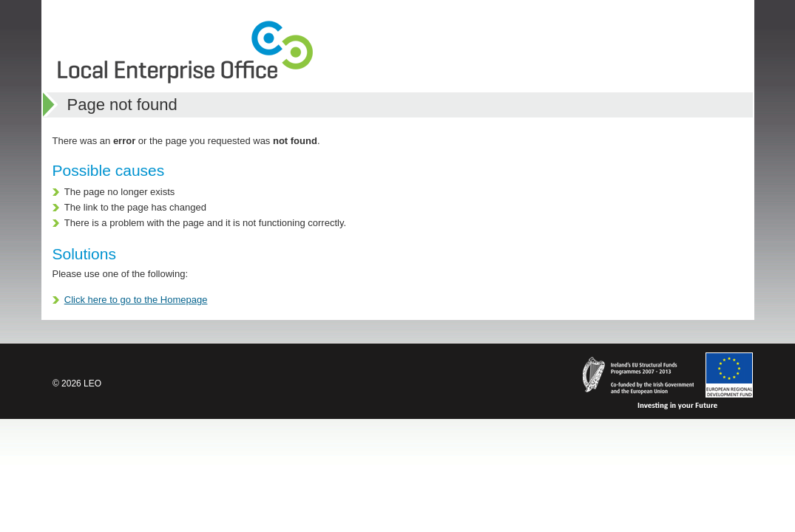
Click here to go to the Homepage (136, 300)
